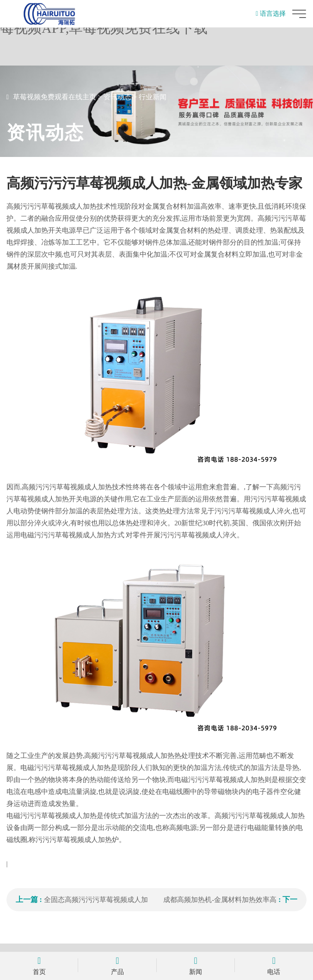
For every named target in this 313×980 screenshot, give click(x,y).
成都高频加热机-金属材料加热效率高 (220, 900)
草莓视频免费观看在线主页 (55, 97)
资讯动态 (117, 97)
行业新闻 (153, 97)
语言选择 (271, 14)
